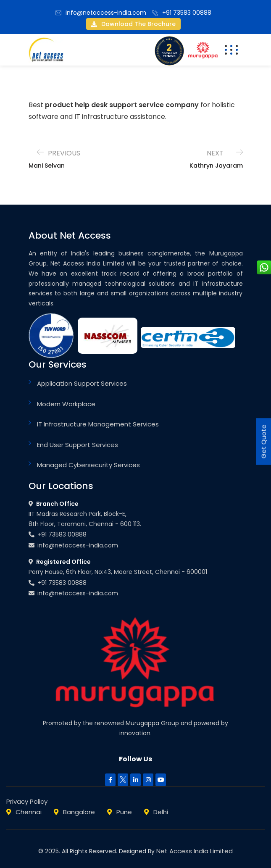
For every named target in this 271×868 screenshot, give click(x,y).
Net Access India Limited (195, 851)
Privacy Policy (27, 801)
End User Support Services (78, 445)
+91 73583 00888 (187, 13)
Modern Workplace (66, 404)
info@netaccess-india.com (106, 13)
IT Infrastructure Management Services (98, 424)
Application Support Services (82, 383)
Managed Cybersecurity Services (88, 465)
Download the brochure (133, 24)
